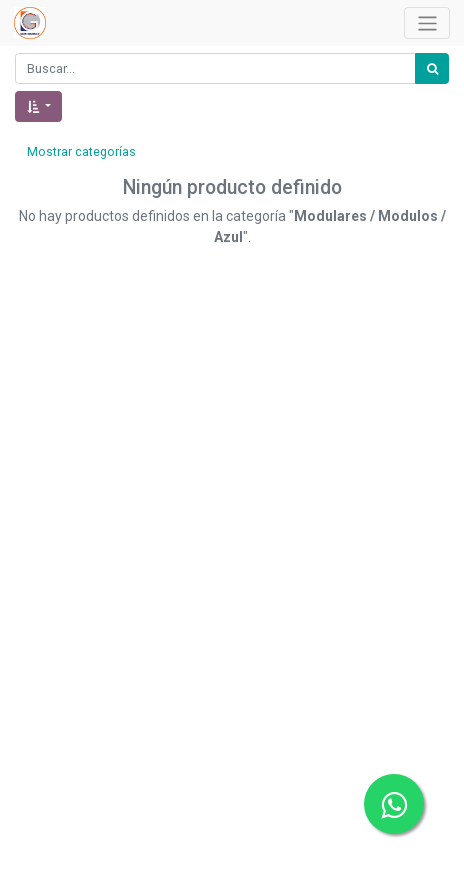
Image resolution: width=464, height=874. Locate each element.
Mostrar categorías (81, 152)
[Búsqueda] (432, 68)
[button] (38, 106)
